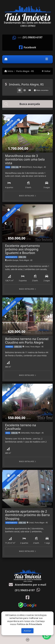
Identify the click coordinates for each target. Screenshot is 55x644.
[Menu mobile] (6, 59)
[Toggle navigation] (47, 59)
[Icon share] (27, 47)
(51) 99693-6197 (33, 37)
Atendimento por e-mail (27, 585)
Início (9, 71)
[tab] (27, 104)
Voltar (46, 71)
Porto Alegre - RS (25, 71)
